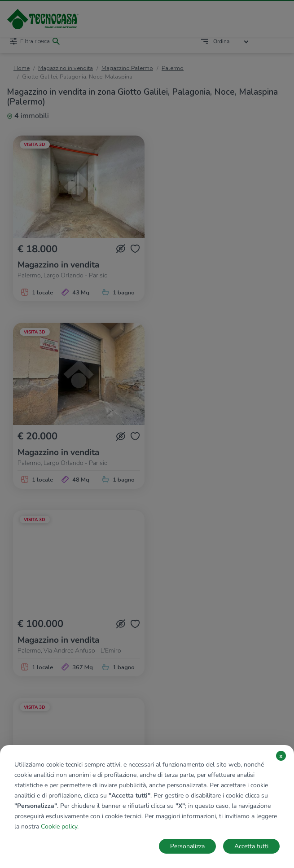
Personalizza (187, 846)
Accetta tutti (251, 846)
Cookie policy (59, 826)
